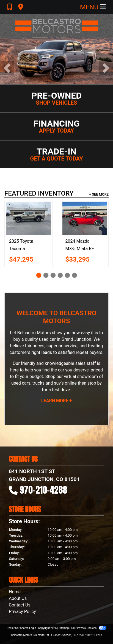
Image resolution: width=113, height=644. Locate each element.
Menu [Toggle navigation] (93, 7)
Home (15, 592)
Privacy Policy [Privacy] (22, 612)
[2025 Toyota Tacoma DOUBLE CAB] (28, 218)
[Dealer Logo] (57, 26)
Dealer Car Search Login (21, 628)
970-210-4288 (44, 490)
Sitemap (64, 628)
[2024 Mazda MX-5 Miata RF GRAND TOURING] (85, 218)
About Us (18, 598)
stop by (95, 383)
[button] (7, 68)
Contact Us (20, 605)
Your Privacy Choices (89, 628)
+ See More (99, 194)
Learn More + (56, 401)
